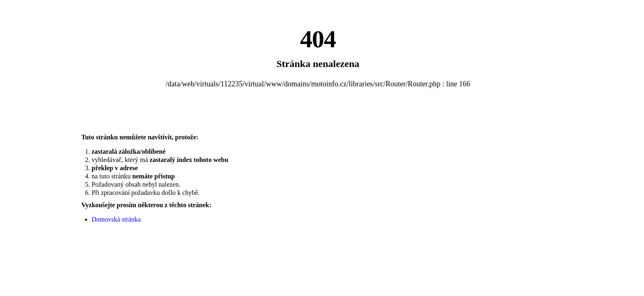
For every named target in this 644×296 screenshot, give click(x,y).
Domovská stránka (116, 219)
